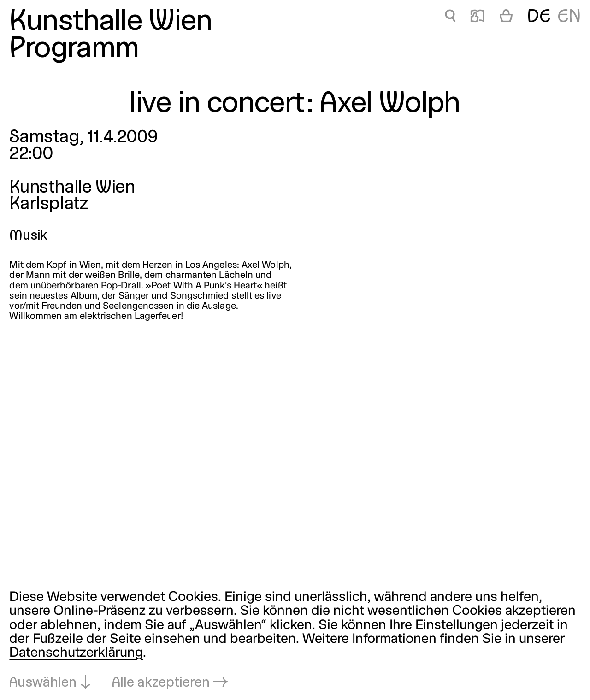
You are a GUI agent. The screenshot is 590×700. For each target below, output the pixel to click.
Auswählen (43, 683)
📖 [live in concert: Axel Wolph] (478, 18)
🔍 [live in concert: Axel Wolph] (450, 18)
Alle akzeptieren (161, 683)
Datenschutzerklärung (76, 653)
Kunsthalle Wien (111, 23)
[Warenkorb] (506, 18)
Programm (74, 50)
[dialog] (295, 641)
